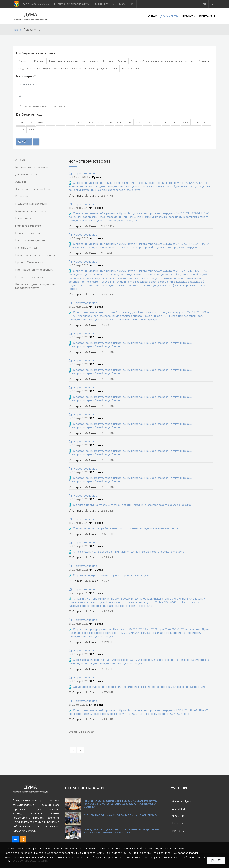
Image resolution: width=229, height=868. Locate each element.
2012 (157, 122)
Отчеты (122, 61)
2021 (71, 122)
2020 (81, 122)
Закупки (20, 182)
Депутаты (179, 809)
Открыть (78, 196)
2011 (166, 122)
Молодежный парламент (31, 204)
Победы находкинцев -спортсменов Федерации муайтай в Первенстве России (121, 831)
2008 (196, 122)
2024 (41, 122)
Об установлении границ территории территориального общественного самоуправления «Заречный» (139, 687)
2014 (138, 122)
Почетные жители (27, 248)
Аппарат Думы (182, 801)
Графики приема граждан (32, 167)
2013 (148, 122)
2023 (51, 122)
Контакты (207, 16)
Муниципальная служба (31, 211)
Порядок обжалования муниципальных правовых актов (162, 61)
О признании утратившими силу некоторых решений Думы (111, 575)
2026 (21, 122)
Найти (24, 142)
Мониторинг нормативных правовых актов (74, 61)
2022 (61, 122)
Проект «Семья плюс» (29, 262)
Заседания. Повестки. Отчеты (34, 189)
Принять (216, 860)
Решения (108, 61)
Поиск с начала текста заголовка (43, 106)
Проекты (204, 61)
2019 (90, 122)
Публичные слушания (29, 277)
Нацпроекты (23, 218)
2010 (176, 122)
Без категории (131, 68)
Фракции (178, 816)
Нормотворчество (85, 173)
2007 (207, 122)
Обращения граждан (29, 233)
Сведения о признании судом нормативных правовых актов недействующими (63, 68)
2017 (110, 122)
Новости (189, 16)
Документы (169, 16)
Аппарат (21, 160)
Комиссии (22, 196)
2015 (128, 122)
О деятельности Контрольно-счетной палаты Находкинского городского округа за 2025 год (132, 505)
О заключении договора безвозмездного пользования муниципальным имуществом (127, 528)
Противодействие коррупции (34, 270)
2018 (100, 122)
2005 (31, 130)
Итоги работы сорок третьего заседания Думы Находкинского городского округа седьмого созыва (121, 804)
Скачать (94, 196)
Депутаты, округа (26, 174)
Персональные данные (30, 240)
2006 (21, 130)
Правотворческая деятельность (36, 255)
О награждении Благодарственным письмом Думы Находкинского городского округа (129, 552)
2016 (119, 122)
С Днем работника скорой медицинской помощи (123, 815)
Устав (115, 68)
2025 (31, 122)
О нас (152, 16)
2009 (186, 122)
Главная (17, 30)
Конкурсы (24, 61)
